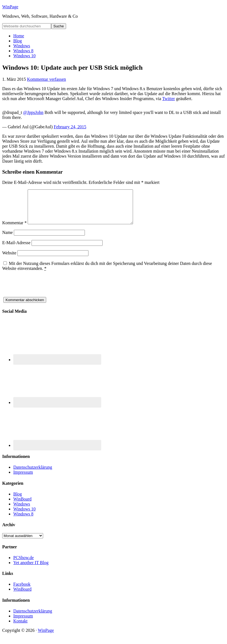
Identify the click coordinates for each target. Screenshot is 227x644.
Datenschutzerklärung (33, 474)
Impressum (23, 479)
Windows (22, 511)
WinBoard (22, 506)
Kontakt (20, 628)
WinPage (10, 7)
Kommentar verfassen (47, 79)
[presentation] (44, 293)
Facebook (22, 591)
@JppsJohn (33, 112)
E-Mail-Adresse (16, 249)
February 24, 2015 (70, 127)
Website (9, 260)
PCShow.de (24, 564)
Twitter (169, 99)
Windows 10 (24, 516)
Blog (18, 501)
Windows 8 (23, 521)
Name (7, 239)
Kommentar (14, 229)
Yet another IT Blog (31, 569)
